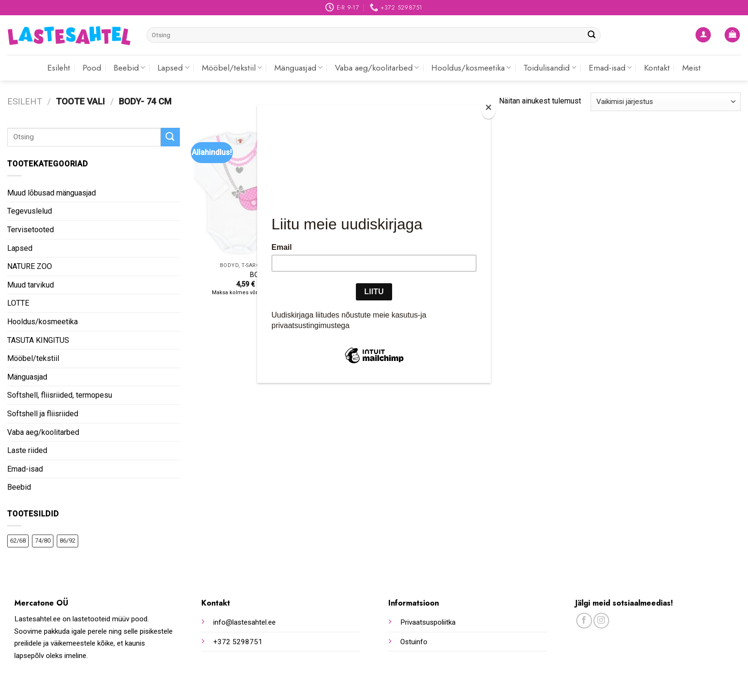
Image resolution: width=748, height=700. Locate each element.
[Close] (488, 109)
